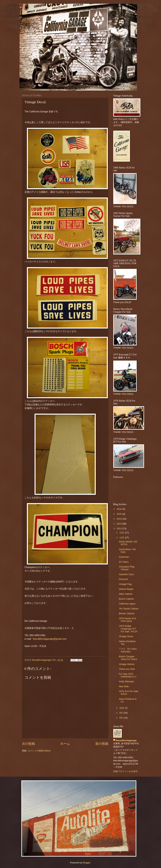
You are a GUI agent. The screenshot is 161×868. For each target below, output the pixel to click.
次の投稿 (28, 744)
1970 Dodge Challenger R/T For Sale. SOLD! (128, 629)
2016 (120, 509)
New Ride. (124, 686)
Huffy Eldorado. (127, 681)
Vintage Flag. (125, 584)
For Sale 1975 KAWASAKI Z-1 (128, 675)
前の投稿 (102, 744)
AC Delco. (124, 562)
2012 (120, 529)
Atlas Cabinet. (126, 594)
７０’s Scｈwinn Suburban (128, 650)
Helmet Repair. (126, 589)
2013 (120, 524)
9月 (121, 713)
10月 (122, 708)
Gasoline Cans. (127, 574)
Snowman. (124, 557)
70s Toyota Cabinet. (129, 609)
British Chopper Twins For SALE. (128, 658)
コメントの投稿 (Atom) (39, 751)
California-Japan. (127, 604)
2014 (120, 519)
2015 (120, 514)
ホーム (65, 744)
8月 (121, 718)
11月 (122, 538)
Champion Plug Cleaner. (127, 568)
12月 (122, 533)
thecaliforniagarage (42, 660)
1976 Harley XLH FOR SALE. (127, 620)
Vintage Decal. (126, 636)
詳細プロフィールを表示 (125, 771)
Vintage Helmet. (127, 664)
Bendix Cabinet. (127, 613)
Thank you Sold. (127, 669)
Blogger (86, 863)
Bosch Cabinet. (127, 599)
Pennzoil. (123, 579)
